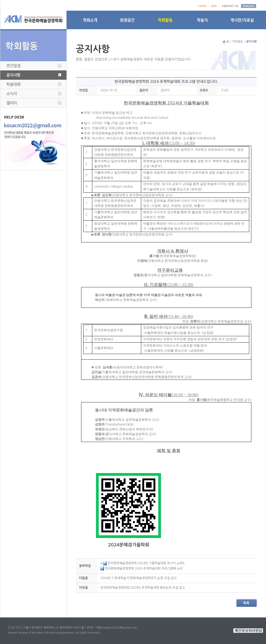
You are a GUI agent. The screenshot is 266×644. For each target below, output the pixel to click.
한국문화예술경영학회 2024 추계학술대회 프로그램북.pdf (142, 569)
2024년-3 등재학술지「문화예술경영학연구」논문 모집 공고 (138, 578)
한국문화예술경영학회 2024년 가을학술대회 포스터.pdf (143, 563)
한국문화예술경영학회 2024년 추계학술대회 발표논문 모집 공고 (143, 588)
